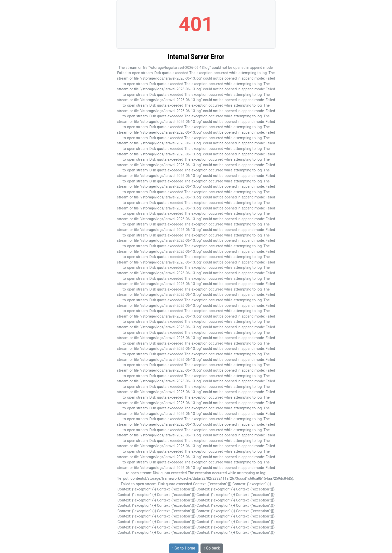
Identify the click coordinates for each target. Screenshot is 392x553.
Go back (212, 548)
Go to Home (184, 548)
